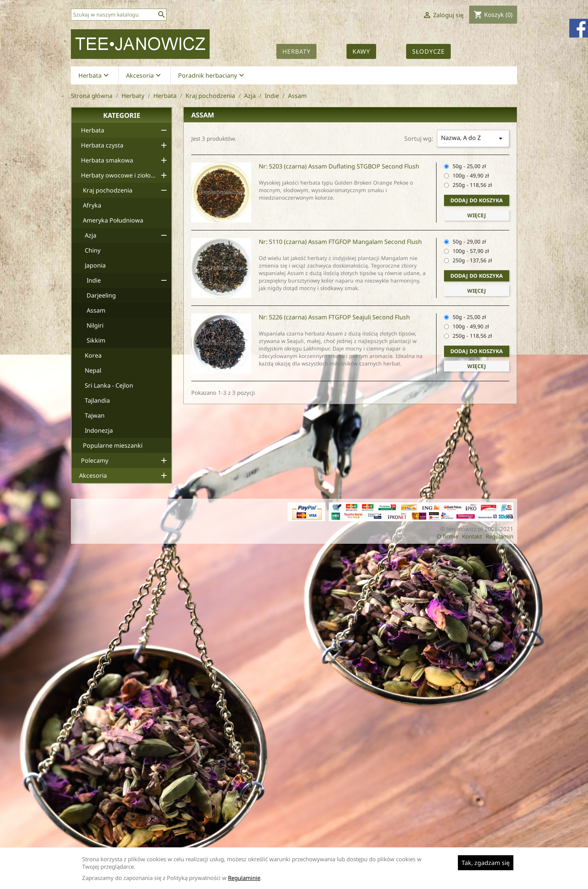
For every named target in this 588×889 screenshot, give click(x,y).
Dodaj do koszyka (477, 200)
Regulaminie (244, 878)
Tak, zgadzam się (486, 863)
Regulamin (499, 536)
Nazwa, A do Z (473, 138)
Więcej (477, 215)
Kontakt (472, 536)
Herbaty (296, 51)
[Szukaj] (119, 15)
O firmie (448, 536)
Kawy (361, 51)
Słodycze (428, 51)
